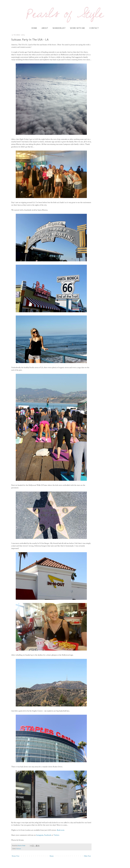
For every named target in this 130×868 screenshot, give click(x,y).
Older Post (87, 856)
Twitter (56, 835)
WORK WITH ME (77, 28)
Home (52, 856)
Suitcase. (19, 849)
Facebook (48, 835)
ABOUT (45, 28)
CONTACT (94, 28)
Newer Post (16, 856)
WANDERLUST (59, 28)
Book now (61, 830)
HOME (34, 28)
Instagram (40, 835)
